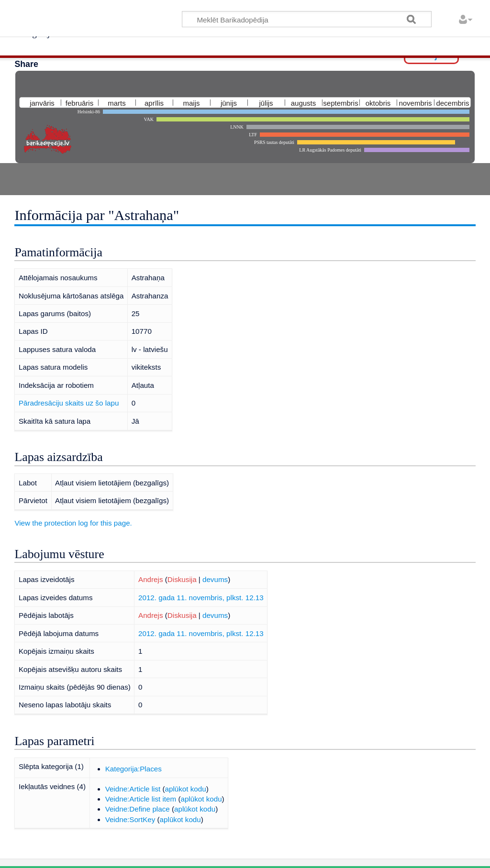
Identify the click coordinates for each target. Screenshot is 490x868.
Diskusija (182, 579)
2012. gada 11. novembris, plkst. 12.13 (201, 598)
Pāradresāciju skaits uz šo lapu (69, 403)
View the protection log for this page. (73, 523)
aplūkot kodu (186, 789)
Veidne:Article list (133, 789)
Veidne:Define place (138, 809)
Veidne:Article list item (141, 799)
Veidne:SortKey (130, 819)
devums (215, 579)
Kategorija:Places (134, 769)
